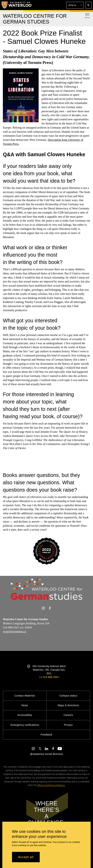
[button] (75, 5)
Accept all (26, 857)
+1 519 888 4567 (49, 677)
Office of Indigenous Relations (51, 785)
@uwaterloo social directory (46, 754)
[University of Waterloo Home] (17, 5)
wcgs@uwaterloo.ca (14, 631)
